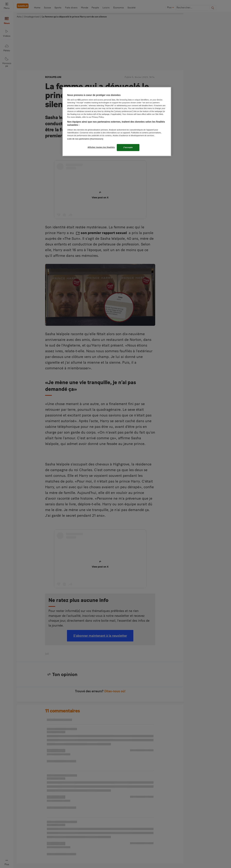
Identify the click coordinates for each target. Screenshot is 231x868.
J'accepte (128, 147)
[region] (117, 122)
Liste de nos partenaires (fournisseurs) (85, 139)
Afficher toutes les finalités (101, 147)
